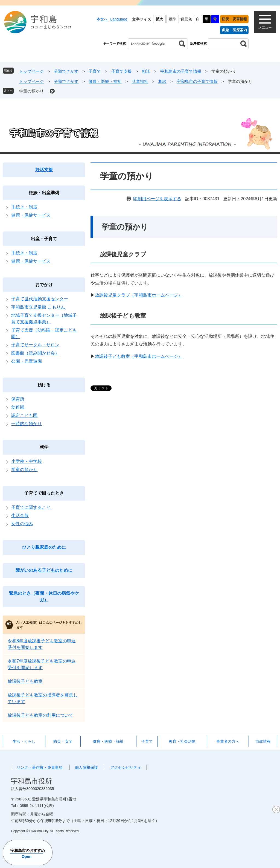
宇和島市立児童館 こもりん (38, 307)
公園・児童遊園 (27, 361)
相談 (146, 71)
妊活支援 (44, 170)
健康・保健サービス (31, 215)
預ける (44, 385)
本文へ (102, 19)
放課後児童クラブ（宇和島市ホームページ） (139, 295)
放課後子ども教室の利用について (40, 715)
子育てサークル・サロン (35, 345)
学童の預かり (31, 91)
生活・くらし (24, 741)
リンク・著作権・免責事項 (40, 767)
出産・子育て (44, 239)
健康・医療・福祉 (105, 81)
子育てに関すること (31, 507)
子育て (95, 71)
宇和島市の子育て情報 (181, 71)
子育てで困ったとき (44, 493)
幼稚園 (18, 407)
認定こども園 (24, 415)
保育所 (18, 399)
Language (119, 19)
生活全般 (20, 516)
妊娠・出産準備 (44, 193)
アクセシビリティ (126, 767)
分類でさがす (66, 71)
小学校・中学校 (27, 461)
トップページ (31, 71)
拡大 (159, 19)
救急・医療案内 (234, 30)
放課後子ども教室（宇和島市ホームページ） (139, 356)
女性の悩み (22, 524)
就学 (44, 447)
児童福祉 (140, 81)
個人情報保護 (86, 767)
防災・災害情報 (234, 19)
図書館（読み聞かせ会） (35, 353)
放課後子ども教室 (25, 681)
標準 (173, 19)
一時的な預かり (27, 424)
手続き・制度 (24, 207)
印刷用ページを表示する (157, 199)
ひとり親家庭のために (44, 547)
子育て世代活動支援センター (40, 299)
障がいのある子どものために (44, 570)
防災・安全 (63, 741)
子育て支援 (122, 71)
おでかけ (44, 285)
